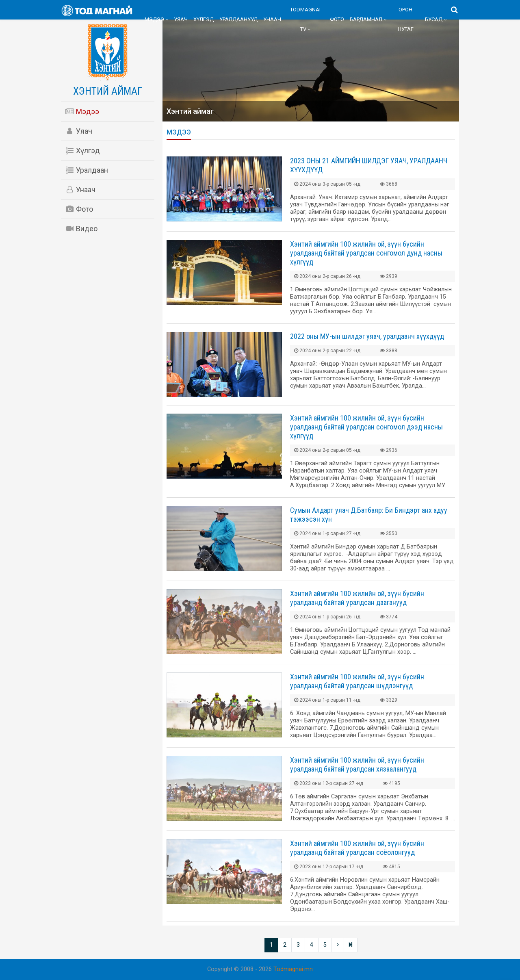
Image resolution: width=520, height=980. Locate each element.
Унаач (272, 19)
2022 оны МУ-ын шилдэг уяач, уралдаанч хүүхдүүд (367, 336)
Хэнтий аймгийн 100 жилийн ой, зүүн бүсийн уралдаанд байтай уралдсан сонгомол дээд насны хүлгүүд (366, 427)
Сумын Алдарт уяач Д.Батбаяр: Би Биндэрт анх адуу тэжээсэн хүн (369, 515)
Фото (337, 19)
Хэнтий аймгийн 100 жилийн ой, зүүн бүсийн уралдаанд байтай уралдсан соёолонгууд (357, 848)
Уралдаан (87, 170)
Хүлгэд (204, 19)
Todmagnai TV (305, 19)
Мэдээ (154, 19)
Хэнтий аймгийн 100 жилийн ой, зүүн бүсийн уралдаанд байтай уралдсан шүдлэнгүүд (357, 681)
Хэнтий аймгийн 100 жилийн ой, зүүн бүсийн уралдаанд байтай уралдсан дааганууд (357, 598)
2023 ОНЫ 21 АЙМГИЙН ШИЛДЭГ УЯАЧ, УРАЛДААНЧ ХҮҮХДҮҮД (369, 165)
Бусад (434, 19)
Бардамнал (366, 19)
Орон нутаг (406, 19)
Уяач (181, 19)
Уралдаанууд (238, 19)
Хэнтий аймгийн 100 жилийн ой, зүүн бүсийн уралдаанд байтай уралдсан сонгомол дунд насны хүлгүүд (366, 253)
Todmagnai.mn (293, 969)
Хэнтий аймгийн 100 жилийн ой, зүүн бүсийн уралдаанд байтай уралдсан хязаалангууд (357, 764)
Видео (81, 229)
